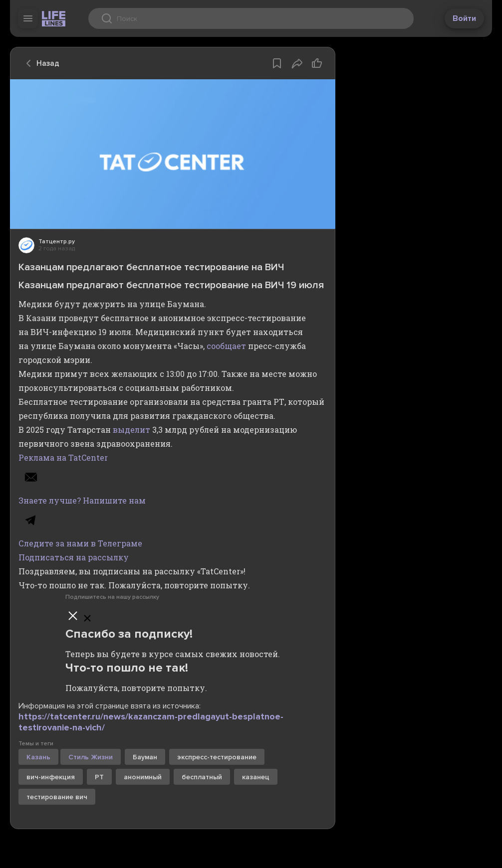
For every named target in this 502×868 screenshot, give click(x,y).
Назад (40, 63)
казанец (256, 777)
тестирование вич (57, 797)
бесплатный (202, 777)
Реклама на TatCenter (63, 457)
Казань (38, 757)
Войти (464, 18)
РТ (99, 777)
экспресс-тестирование (217, 757)
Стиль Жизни (91, 757)
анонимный (143, 777)
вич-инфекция (51, 777)
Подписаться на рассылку (74, 557)
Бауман (145, 757)
